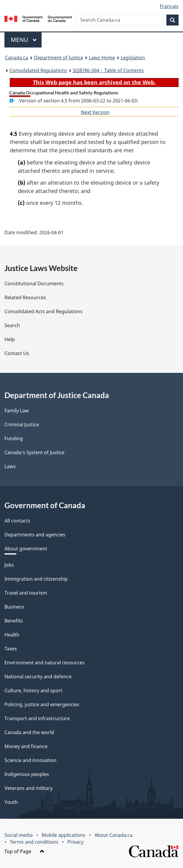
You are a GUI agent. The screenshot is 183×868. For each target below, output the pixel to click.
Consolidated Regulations (38, 70)
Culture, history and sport (33, 690)
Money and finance (26, 746)
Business (14, 607)
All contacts (17, 521)
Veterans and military (29, 788)
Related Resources (25, 297)
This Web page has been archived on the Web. (94, 82)
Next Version (95, 112)
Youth (11, 802)
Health (12, 635)
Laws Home (102, 58)
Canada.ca (17, 58)
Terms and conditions (34, 842)
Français (169, 6)
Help (10, 339)
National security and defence (38, 677)
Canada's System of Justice (34, 452)
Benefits (14, 621)
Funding (14, 438)
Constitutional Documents (34, 283)
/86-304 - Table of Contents (108, 70)
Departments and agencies (35, 535)
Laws (10, 466)
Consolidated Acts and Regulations (44, 311)
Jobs (9, 565)
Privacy (75, 842)
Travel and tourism (26, 593)
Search (12, 325)
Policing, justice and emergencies (42, 704)
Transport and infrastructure (37, 718)
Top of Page (25, 851)
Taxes (11, 649)
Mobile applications (64, 835)
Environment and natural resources (45, 663)
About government (26, 549)
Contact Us (17, 353)
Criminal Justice (22, 425)
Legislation (133, 58)
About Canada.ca (113, 835)
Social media (19, 835)
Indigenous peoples (27, 774)
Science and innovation (30, 760)
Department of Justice (59, 58)
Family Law (17, 411)
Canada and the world (29, 732)
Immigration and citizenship (36, 579)
